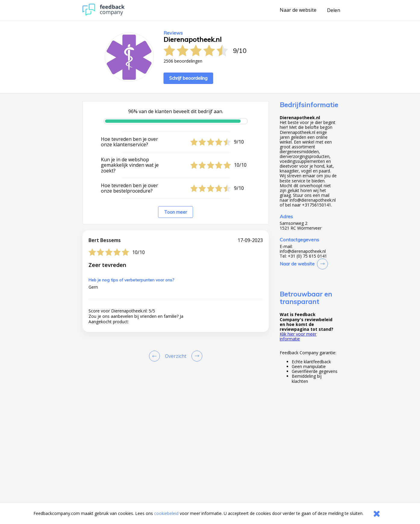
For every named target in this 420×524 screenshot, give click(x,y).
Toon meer (176, 212)
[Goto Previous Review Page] (156, 356)
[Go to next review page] (196, 356)
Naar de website (298, 10)
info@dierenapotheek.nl (303, 251)
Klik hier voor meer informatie (298, 336)
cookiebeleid (166, 513)
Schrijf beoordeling (188, 78)
